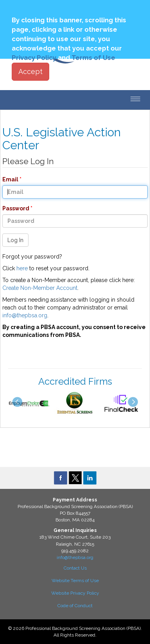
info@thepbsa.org (25, 315)
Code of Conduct (75, 606)
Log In (15, 240)
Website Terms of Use (75, 581)
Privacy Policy (34, 58)
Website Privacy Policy (75, 593)
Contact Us (75, 568)
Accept (30, 71)
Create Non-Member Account (40, 288)
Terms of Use (93, 58)
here (22, 268)
